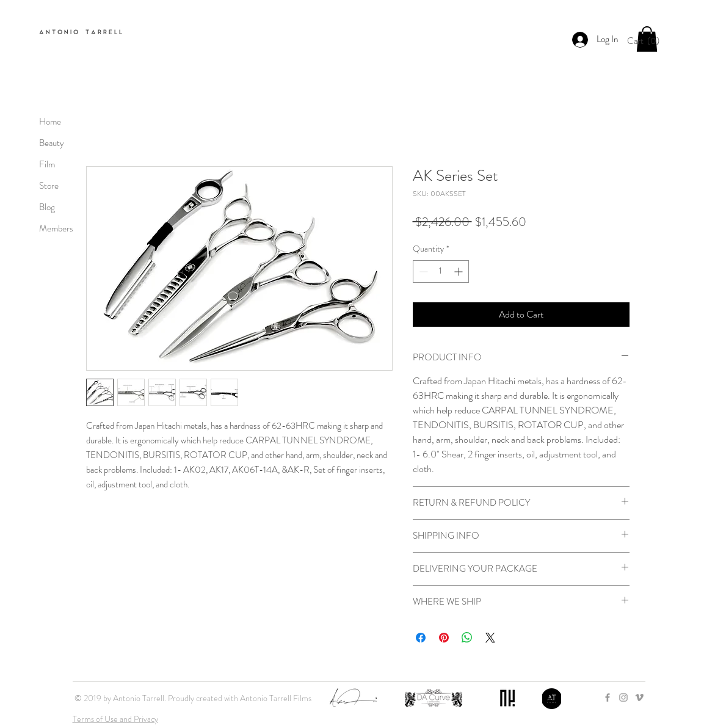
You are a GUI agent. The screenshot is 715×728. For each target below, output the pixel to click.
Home (50, 122)
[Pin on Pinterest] (444, 638)
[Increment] (459, 271)
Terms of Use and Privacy (115, 719)
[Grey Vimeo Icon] (639, 697)
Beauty (52, 143)
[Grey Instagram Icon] (623, 697)
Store (49, 186)
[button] (647, 41)
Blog (47, 207)
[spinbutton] (441, 271)
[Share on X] (490, 638)
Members (56, 228)
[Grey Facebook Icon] (608, 697)
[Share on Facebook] (421, 638)
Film (47, 164)
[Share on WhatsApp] (467, 638)
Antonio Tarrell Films (276, 698)
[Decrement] (422, 271)
